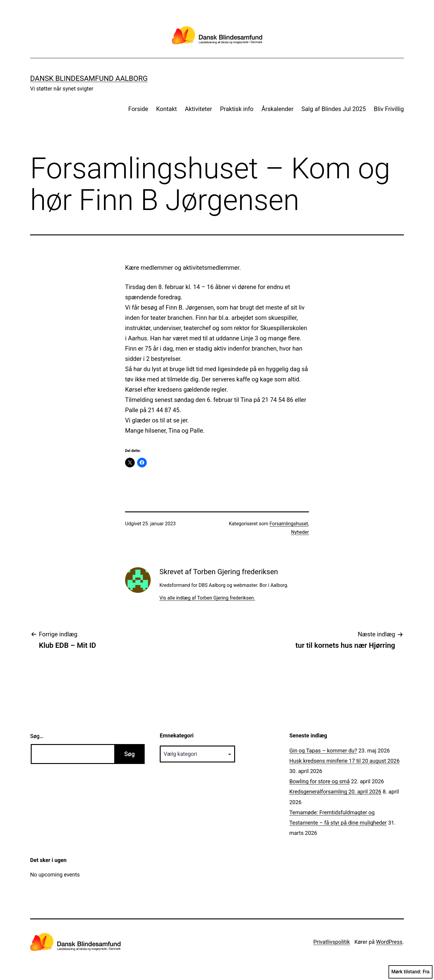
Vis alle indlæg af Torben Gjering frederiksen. (207, 598)
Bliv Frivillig (389, 109)
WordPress (389, 942)
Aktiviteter (198, 109)
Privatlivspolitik (331, 942)
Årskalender (277, 109)
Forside (138, 109)
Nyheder (300, 532)
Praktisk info (237, 109)
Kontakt (167, 109)
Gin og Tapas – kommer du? (323, 751)
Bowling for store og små (319, 781)
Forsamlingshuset (289, 524)
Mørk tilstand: (410, 972)
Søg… (37, 736)
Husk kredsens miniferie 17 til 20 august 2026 (344, 761)
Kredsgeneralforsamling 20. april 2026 (335, 792)
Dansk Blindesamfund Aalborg (89, 78)
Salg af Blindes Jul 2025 (334, 109)
